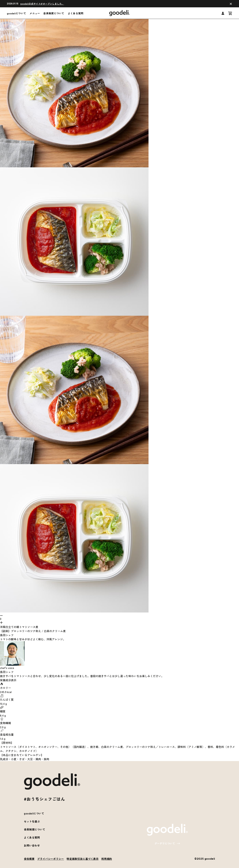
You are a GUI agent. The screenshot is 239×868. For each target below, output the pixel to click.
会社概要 (29, 859)
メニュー (35, 13)
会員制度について (54, 13)
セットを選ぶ (32, 821)
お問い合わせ (32, 845)
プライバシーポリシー (51, 859)
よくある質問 (76, 13)
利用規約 (107, 859)
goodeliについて (16, 13)
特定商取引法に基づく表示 (83, 859)
